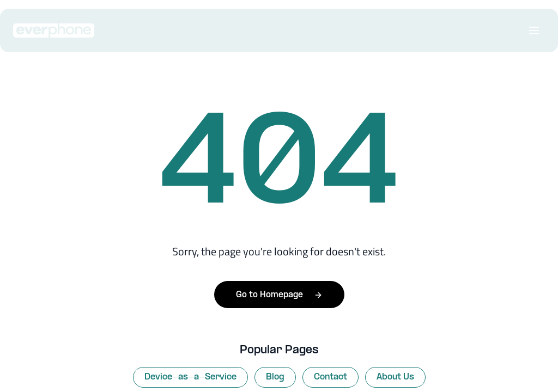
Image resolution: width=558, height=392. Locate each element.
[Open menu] (534, 30)
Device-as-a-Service (190, 377)
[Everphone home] (56, 30)
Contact (330, 377)
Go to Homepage (279, 295)
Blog (275, 377)
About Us (395, 377)
